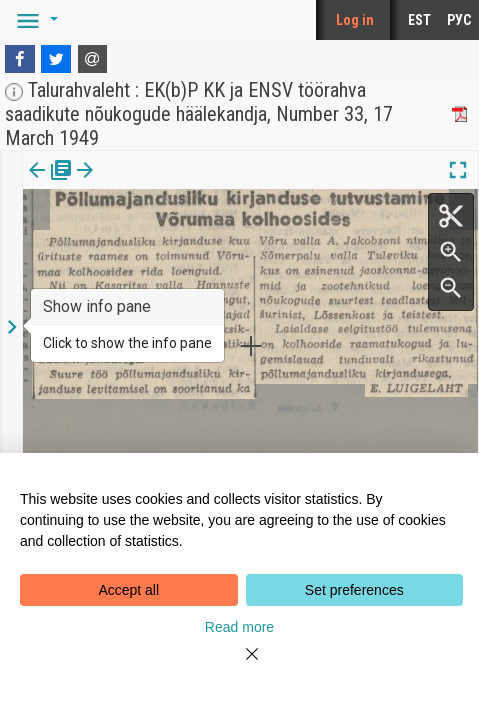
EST (419, 20)
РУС (459, 20)
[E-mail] (93, 59)
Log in (355, 20)
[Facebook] (20, 59)
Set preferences (354, 590)
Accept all (128, 590)
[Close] (240, 666)
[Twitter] (56, 59)
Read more (239, 627)
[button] (34, 20)
